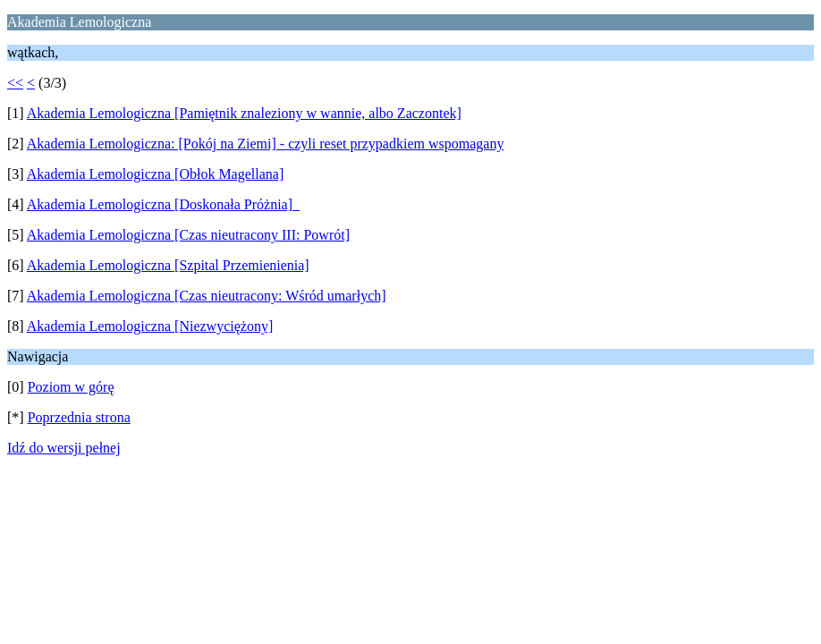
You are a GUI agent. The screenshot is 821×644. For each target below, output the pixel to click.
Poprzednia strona (79, 417)
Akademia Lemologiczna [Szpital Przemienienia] (168, 265)
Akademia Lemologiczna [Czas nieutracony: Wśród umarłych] (207, 296)
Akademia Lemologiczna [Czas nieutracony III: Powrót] (188, 235)
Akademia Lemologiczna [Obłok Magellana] (155, 174)
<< (15, 83)
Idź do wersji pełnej (64, 448)
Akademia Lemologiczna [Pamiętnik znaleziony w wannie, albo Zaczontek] (244, 113)
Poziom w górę (71, 387)
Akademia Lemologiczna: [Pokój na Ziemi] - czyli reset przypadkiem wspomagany (266, 144)
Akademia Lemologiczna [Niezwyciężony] (150, 326)
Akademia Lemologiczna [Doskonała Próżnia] (163, 204)
